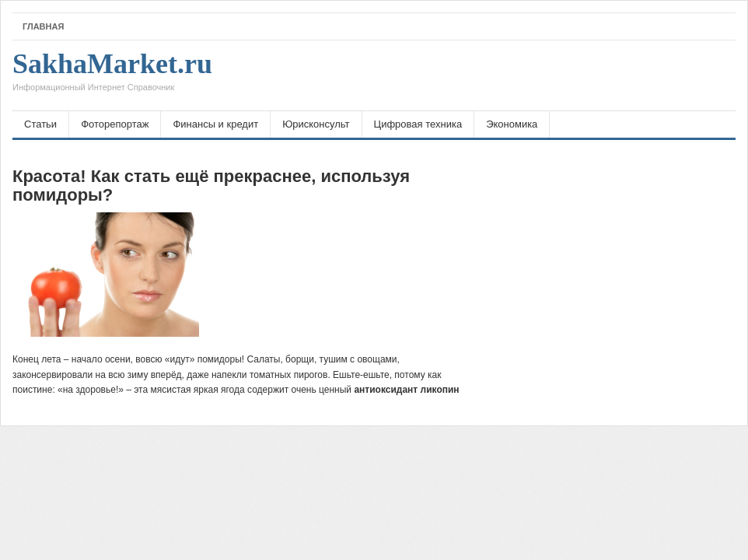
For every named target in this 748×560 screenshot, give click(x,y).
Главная (43, 26)
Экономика (512, 124)
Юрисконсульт (316, 124)
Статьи (40, 124)
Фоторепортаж (115, 124)
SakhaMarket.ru (112, 75)
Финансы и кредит (215, 124)
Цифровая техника (418, 124)
